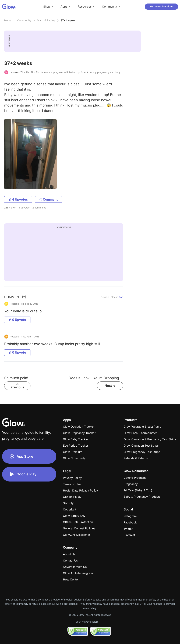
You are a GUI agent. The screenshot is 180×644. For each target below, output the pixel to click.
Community (24, 20)
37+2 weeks (68, 20)
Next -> (110, 386)
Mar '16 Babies (46, 20)
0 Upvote (17, 320)
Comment (49, 199)
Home (8, 20)
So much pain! (16, 378)
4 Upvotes (18, 199)
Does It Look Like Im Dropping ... (96, 378)
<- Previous (17, 386)
